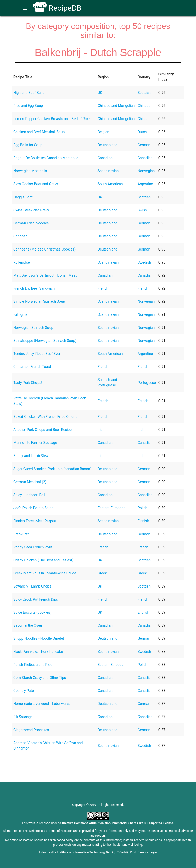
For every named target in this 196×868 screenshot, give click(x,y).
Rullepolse (21, 262)
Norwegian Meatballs (30, 171)
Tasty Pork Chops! (28, 383)
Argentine (145, 184)
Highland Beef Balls (29, 93)
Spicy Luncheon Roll (29, 495)
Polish (142, 508)
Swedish (144, 262)
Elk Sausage (23, 717)
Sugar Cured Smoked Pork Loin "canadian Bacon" (52, 469)
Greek (102, 573)
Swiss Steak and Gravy (31, 210)
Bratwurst (21, 534)
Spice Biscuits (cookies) (32, 612)
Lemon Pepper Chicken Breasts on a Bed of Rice (51, 119)
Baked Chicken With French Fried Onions (45, 417)
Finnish (143, 521)
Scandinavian (108, 171)
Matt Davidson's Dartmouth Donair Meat (45, 275)
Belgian (103, 132)
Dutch (142, 132)
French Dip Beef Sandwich (34, 288)
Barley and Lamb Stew (31, 456)
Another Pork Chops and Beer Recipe (42, 430)
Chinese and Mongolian (116, 106)
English (143, 612)
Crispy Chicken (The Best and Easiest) (43, 560)
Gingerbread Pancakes (31, 730)
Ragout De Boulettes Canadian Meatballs (46, 158)
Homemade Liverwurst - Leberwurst (42, 704)
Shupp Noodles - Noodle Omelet (39, 638)
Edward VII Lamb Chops (32, 586)
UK (100, 93)
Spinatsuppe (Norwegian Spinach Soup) (45, 341)
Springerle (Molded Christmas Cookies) (44, 249)
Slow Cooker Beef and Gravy (36, 184)
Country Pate (23, 691)
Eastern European (112, 508)
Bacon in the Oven (28, 625)
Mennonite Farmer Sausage (35, 443)
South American (110, 184)
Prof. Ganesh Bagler (144, 852)
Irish (101, 430)
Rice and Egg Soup (28, 106)
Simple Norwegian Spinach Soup (39, 301)
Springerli (21, 236)
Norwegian (146, 171)
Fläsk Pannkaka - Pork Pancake (38, 652)
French (103, 288)
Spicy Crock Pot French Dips (36, 599)
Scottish (144, 93)
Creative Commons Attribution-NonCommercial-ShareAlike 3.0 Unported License (118, 823)
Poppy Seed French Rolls (33, 547)
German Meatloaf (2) (30, 482)
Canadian (105, 158)
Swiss (142, 210)
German (144, 145)
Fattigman (21, 314)
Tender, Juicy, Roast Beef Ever (37, 354)
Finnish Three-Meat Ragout (35, 521)
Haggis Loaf (23, 197)
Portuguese (147, 383)
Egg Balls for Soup (28, 145)
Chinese (144, 106)
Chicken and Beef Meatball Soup (39, 132)
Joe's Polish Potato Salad (33, 508)
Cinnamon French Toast (32, 367)
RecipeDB (57, 8)
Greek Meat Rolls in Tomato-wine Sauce (45, 573)
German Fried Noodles (31, 223)
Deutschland (107, 145)
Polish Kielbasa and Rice (33, 665)
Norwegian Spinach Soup (33, 328)
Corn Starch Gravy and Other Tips (40, 678)
